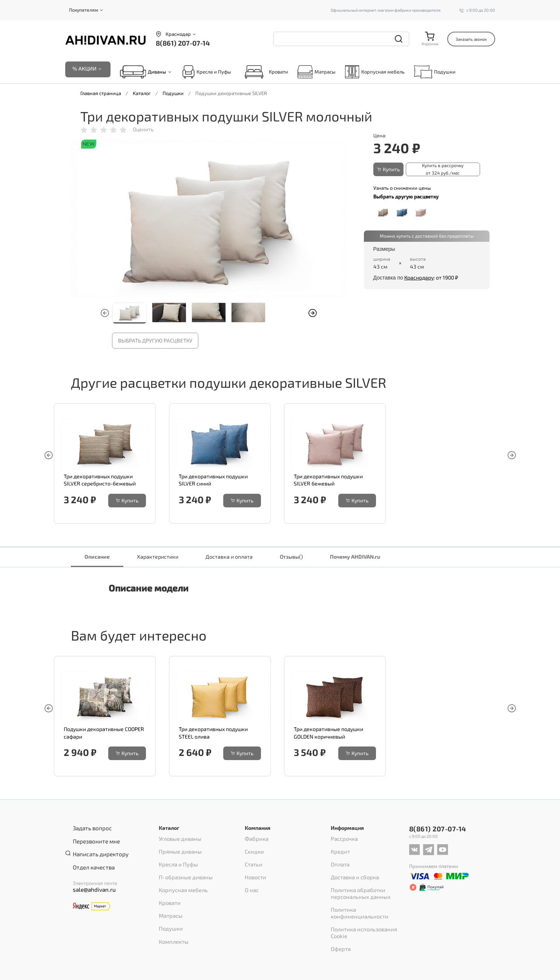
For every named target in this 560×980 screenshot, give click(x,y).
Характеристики (158, 557)
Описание (97, 557)
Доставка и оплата (229, 557)
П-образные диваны (183, 869)
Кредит (339, 849)
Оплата (339, 859)
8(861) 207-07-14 (183, 43)
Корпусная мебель (375, 73)
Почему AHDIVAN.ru (355, 557)
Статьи (252, 859)
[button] (313, 314)
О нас (251, 879)
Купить (390, 170)
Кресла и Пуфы (207, 73)
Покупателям (84, 10)
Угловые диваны (178, 839)
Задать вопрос (89, 828)
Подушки (435, 73)
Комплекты (172, 918)
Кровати (264, 73)
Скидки (253, 849)
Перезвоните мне (93, 838)
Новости (254, 869)
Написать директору (97, 848)
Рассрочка (343, 839)
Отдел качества (91, 858)
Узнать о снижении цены (402, 187)
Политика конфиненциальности (368, 894)
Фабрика (255, 839)
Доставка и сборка (352, 869)
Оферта (339, 914)
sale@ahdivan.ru (91, 879)
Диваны (157, 73)
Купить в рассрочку (441, 170)
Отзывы (291, 557)
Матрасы (317, 73)
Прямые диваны (178, 849)
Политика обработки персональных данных (357, 882)
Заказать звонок (471, 39)
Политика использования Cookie (368, 904)
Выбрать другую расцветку (155, 342)
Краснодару (419, 277)
